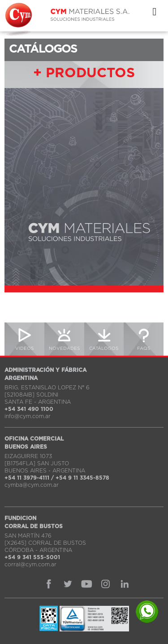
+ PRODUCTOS (84, 73)
